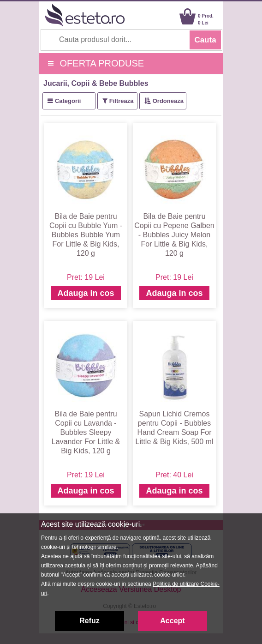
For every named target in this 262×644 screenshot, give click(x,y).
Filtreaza (122, 101)
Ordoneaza (168, 101)
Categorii (68, 101)
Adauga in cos (86, 293)
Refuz (89, 621)
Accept (172, 621)
